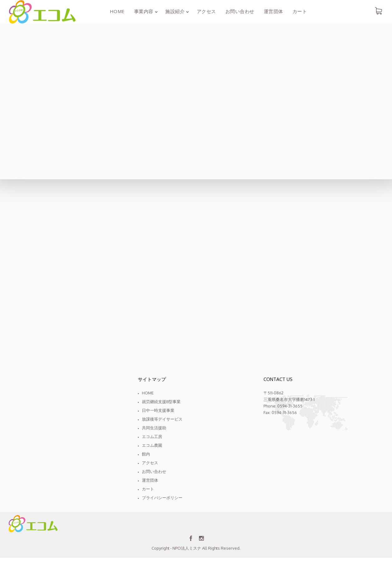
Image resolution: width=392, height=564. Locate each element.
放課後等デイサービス (162, 419)
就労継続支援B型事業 (161, 402)
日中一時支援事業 (158, 410)
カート (148, 489)
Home (148, 393)
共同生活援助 (154, 428)
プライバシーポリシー (162, 498)
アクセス (150, 463)
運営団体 (150, 480)
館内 (146, 454)
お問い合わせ (154, 471)
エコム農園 (152, 445)
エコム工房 (152, 436)
